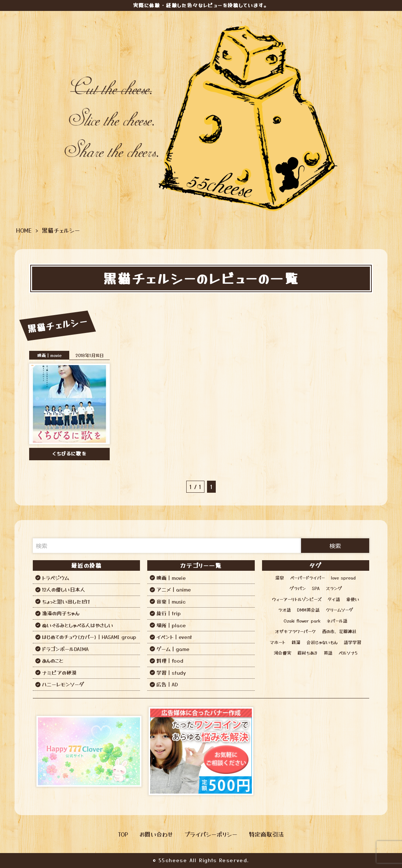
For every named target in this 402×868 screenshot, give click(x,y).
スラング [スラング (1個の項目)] (334, 588)
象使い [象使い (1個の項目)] (353, 599)
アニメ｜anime (174, 589)
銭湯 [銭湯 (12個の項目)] (296, 642)
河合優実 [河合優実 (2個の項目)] (282, 653)
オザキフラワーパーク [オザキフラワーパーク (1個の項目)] (295, 631)
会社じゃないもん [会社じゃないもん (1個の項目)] (322, 642)
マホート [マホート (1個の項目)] (278, 642)
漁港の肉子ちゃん (61, 613)
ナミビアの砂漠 (59, 673)
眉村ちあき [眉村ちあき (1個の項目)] (307, 653)
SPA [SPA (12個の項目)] (316, 588)
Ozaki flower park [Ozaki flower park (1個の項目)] (302, 621)
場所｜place (171, 625)
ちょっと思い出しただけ (66, 601)
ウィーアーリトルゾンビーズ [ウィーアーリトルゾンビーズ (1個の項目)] (297, 599)
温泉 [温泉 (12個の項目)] (280, 578)
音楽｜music (171, 601)
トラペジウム (56, 578)
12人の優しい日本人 (64, 589)
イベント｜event (174, 637)
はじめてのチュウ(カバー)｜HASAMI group (89, 637)
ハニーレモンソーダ (63, 684)
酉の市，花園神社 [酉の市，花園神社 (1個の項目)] (339, 631)
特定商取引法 (266, 834)
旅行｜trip (169, 613)
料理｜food (170, 660)
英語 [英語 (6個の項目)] (328, 653)
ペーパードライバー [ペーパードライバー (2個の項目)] (307, 578)
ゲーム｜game (173, 649)
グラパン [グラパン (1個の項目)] (298, 588)
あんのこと (53, 660)
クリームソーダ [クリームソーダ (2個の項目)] (339, 610)
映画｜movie (49, 355)
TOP (123, 834)
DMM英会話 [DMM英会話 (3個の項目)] (308, 610)
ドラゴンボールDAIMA (65, 649)
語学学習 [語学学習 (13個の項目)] (352, 642)
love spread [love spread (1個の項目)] (343, 578)
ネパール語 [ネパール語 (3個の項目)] (337, 621)
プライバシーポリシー (211, 834)
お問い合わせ (156, 834)
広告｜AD (167, 684)
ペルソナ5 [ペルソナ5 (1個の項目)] (348, 653)
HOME (24, 230)
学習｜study (171, 673)
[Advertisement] (313, 751)
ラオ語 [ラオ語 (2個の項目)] (284, 610)
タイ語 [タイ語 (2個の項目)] (334, 599)
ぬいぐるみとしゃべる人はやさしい (78, 625)
